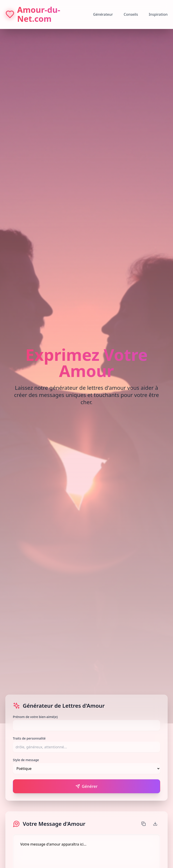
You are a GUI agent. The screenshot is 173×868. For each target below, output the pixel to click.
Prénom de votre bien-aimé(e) (35, 717)
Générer (86, 786)
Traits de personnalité (29, 738)
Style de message (26, 760)
